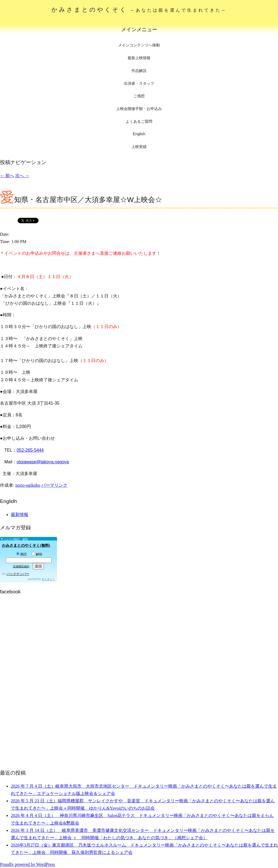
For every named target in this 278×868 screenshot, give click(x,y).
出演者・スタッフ (139, 83)
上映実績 (139, 147)
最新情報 (20, 515)
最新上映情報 (139, 58)
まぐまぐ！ (48, 579)
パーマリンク (54, 485)
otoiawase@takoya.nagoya (43, 462)
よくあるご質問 (139, 121)
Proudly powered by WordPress (27, 864)
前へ (7, 176)
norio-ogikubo (28, 485)
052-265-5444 (30, 450)
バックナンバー (18, 574)
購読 (21, 554)
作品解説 (139, 71)
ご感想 (139, 96)
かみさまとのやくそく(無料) (26, 545)
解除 (37, 554)
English (139, 134)
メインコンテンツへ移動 (139, 45)
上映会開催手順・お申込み (139, 109)
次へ (22, 176)
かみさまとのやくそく (139, 10)
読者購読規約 (21, 566)
